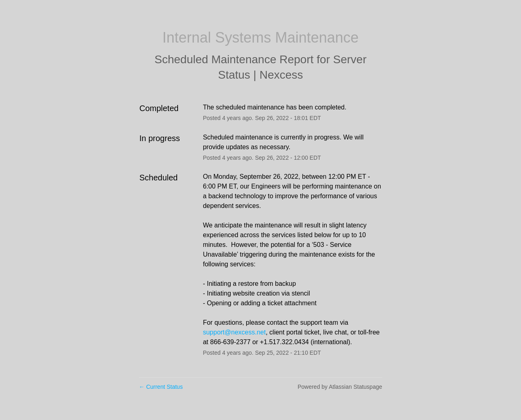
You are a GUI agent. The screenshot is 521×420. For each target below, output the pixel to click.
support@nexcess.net (234, 332)
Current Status (161, 387)
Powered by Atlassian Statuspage (340, 387)
